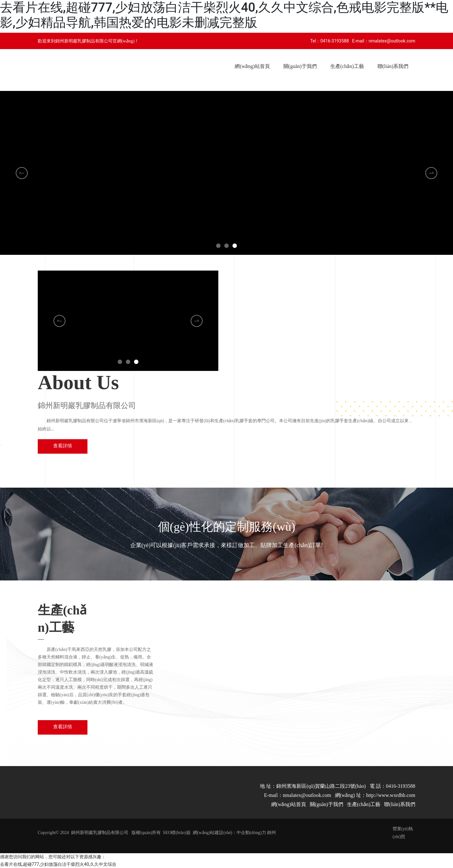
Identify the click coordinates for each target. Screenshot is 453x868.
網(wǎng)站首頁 (289, 804)
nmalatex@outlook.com (392, 41)
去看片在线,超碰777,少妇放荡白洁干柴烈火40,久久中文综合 (58, 864)
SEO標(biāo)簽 (177, 833)
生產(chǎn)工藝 (364, 804)
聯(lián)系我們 (400, 804)
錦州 (271, 833)
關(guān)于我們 (327, 804)
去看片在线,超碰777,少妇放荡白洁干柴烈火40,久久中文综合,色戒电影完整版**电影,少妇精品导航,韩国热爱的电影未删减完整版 (224, 15)
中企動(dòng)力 (251, 833)
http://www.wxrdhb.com (391, 795)
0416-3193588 (334, 41)
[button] (218, 246)
